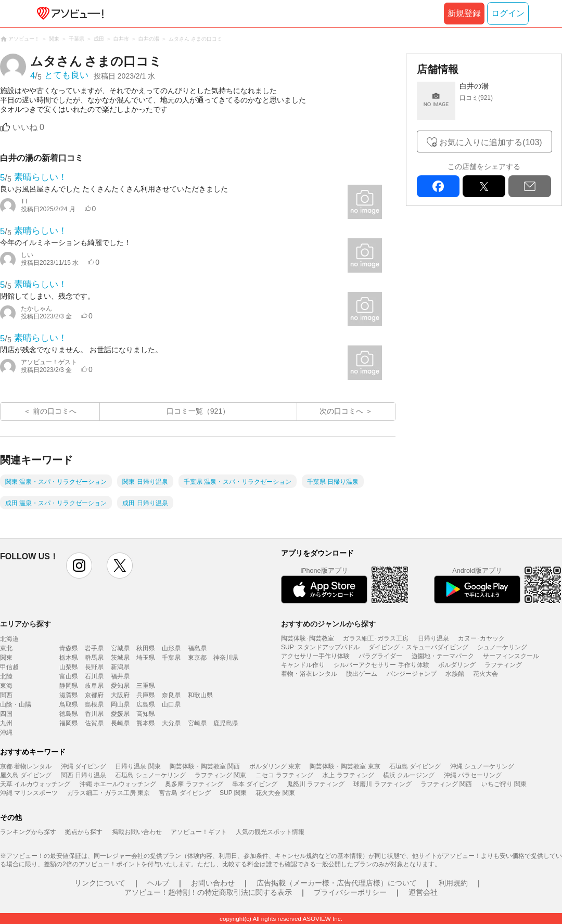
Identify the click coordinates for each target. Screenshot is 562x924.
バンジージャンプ (412, 674)
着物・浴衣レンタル (309, 674)
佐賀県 (94, 723)
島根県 (94, 704)
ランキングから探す (28, 832)
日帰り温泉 (433, 638)
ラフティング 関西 (446, 784)
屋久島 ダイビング (26, 775)
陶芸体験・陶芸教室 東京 (345, 766)
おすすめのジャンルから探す (328, 624)
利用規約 (453, 883)
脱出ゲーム (362, 674)
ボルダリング (457, 665)
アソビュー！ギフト (199, 832)
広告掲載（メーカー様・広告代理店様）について (337, 883)
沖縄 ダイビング (84, 766)
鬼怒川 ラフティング (316, 784)
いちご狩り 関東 (504, 784)
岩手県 (94, 648)
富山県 (69, 676)
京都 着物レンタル (26, 766)
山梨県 (69, 667)
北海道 (9, 639)
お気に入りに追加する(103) (490, 142)
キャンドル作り (303, 665)
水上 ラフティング (348, 775)
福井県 (120, 676)
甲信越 (9, 667)
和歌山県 (200, 695)
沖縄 (6, 733)
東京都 (197, 658)
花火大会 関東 (275, 793)
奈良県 (171, 695)
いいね (28, 127)
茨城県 (120, 658)
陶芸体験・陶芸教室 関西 (205, 766)
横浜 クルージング (409, 775)
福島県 (197, 648)
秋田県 (146, 648)
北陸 (6, 676)
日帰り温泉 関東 (138, 766)
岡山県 (120, 704)
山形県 (171, 648)
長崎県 (120, 723)
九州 (6, 723)
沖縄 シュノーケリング (482, 766)
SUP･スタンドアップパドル (320, 647)
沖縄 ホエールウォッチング (118, 784)
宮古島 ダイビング (184, 793)
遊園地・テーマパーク (443, 656)
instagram (79, 566)
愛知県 (120, 686)
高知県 (146, 714)
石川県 (94, 676)
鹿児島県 (226, 723)
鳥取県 (69, 704)
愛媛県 (120, 714)
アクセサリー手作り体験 (315, 656)
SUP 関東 (233, 793)
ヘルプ (158, 883)
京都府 (94, 695)
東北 (6, 648)
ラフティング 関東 (220, 775)
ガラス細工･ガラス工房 (376, 638)
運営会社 (423, 892)
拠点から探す (84, 832)
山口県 (171, 704)
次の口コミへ (341, 411)
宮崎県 (197, 723)
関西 (6, 695)
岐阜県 (94, 686)
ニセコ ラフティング (284, 775)
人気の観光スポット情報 (270, 832)
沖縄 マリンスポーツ (29, 793)
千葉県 (171, 658)
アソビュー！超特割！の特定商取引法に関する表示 (208, 892)
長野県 (94, 667)
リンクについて (100, 883)
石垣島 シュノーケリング (150, 775)
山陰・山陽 (16, 704)
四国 (6, 714)
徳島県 (69, 714)
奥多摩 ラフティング (194, 784)
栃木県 (69, 658)
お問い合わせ (213, 883)
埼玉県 (146, 658)
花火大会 (486, 674)
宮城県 (120, 648)
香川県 (94, 714)
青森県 (69, 648)
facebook (438, 186)
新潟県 (120, 667)
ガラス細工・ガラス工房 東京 (108, 793)
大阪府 (120, 695)
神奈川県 (226, 658)
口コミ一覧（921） (198, 411)
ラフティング (503, 665)
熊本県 (146, 723)
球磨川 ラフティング (382, 784)
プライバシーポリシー (350, 892)
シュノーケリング (502, 647)
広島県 (146, 704)
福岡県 (69, 723)
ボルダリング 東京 (275, 766)
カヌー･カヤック (481, 638)
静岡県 (69, 686)
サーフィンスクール (511, 656)
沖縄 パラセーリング (473, 775)
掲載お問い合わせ (137, 832)
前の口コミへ (55, 411)
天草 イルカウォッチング (35, 784)
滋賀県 (69, 695)
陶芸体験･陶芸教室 (308, 638)
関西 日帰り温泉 (84, 775)
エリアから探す (25, 624)
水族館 (455, 674)
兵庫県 (146, 695)
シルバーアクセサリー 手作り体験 (381, 665)
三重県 (146, 686)
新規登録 (464, 13)
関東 (6, 658)
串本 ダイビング (255, 784)
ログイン (508, 13)
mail (530, 186)
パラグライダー (380, 656)
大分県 (171, 723)
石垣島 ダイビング (415, 766)
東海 (6, 686)
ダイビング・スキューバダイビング (418, 647)
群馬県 (94, 658)
